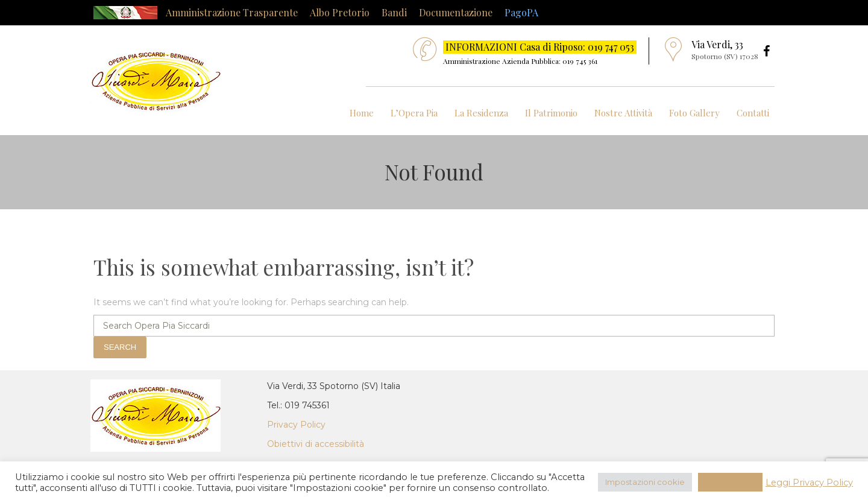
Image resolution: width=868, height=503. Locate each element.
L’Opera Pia (414, 113)
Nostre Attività (623, 113)
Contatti (753, 113)
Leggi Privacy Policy (809, 482)
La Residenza (481, 113)
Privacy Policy (296, 425)
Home (362, 113)
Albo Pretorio (340, 12)
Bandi (394, 12)
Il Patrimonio (551, 113)
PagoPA (521, 12)
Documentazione (456, 12)
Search (120, 347)
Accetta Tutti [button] (730, 482)
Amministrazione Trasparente (232, 12)
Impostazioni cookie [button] (645, 482)
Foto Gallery (694, 113)
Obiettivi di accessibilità (316, 444)
